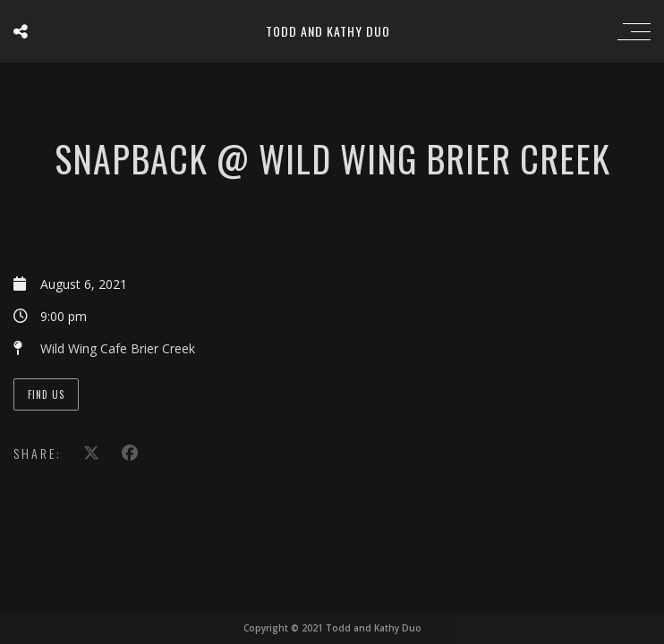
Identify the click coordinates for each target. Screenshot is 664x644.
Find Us (46, 394)
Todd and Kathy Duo (328, 31)
